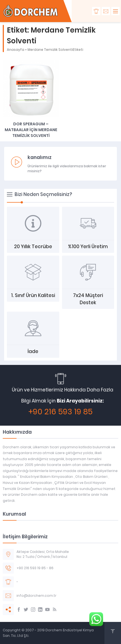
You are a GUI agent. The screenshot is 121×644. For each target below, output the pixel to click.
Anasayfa (16, 50)
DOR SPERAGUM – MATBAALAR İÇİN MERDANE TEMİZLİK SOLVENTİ (31, 130)
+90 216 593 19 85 (60, 412)
